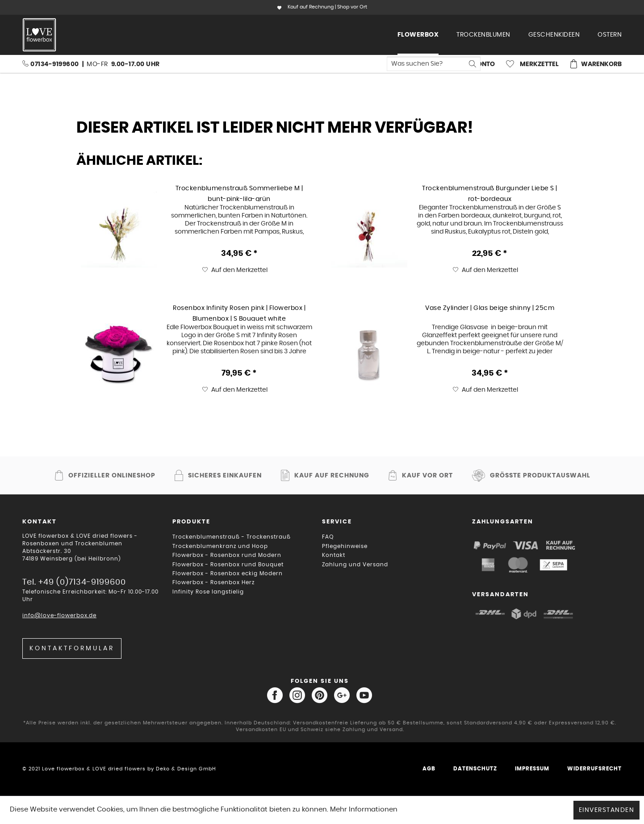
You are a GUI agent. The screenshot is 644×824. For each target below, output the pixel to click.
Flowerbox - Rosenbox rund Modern (227, 555)
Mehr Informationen (364, 809)
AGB (429, 769)
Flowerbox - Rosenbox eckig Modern (228, 573)
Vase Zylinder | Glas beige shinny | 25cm (490, 308)
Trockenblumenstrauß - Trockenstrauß (232, 537)
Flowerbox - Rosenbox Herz (213, 582)
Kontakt (334, 555)
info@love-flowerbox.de (59, 615)
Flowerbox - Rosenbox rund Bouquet (228, 565)
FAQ (328, 537)
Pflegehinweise (345, 546)
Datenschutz (475, 769)
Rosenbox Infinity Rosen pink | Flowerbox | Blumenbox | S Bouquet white (239, 313)
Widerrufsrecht (594, 769)
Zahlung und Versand (355, 565)
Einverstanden (607, 810)
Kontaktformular (72, 648)
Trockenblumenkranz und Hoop (220, 546)
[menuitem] (418, 35)
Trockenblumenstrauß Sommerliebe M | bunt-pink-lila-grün (239, 193)
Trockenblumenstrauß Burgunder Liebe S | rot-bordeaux (490, 193)
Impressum (532, 769)
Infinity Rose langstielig (208, 592)
